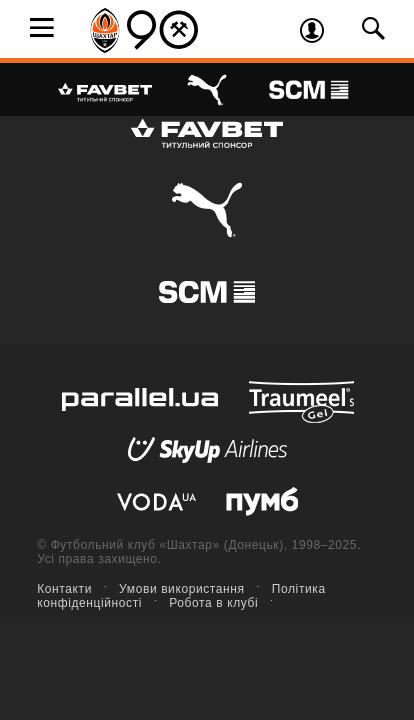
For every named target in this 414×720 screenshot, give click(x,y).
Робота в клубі (213, 603)
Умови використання (182, 589)
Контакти (64, 589)
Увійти (319, 33)
